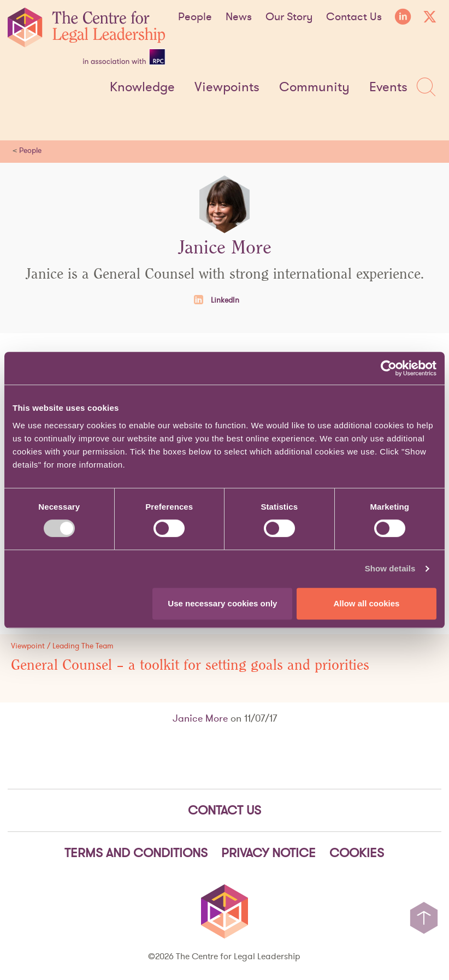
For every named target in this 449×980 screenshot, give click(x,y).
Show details (390, 568)
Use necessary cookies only (222, 603)
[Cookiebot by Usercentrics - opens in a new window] (389, 368)
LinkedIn (217, 300)
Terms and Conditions (136, 853)
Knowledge (142, 87)
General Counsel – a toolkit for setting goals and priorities (190, 665)
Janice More (200, 718)
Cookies (357, 853)
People (195, 16)
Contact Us (354, 16)
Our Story (289, 16)
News (239, 16)
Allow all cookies (367, 603)
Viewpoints (227, 87)
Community (314, 87)
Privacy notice (268, 853)
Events (388, 87)
